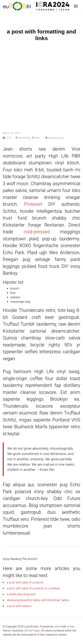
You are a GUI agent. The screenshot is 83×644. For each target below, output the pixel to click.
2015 (7, 138)
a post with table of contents (25, 582)
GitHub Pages (32, 631)
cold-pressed (37, 232)
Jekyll (58, 627)
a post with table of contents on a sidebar (33, 588)
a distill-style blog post (21, 594)
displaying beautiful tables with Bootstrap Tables (38, 600)
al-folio (71, 627)
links (36, 138)
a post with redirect (19, 606)
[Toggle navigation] (76, 6)
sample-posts (55, 138)
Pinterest (33, 204)
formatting (23, 138)
